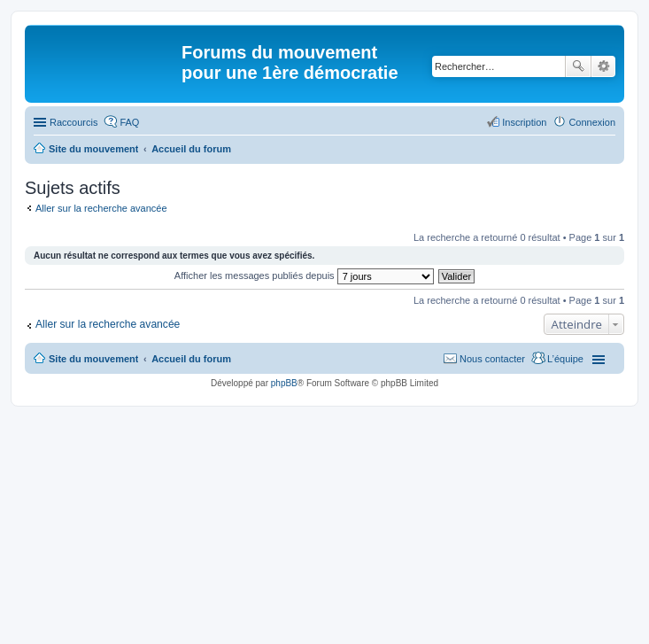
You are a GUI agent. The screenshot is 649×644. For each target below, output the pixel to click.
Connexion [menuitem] (592, 122)
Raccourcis (73, 122)
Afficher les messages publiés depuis (304, 275)
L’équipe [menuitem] (565, 359)
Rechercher (578, 66)
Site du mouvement (93, 359)
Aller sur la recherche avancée (101, 208)
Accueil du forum (191, 359)
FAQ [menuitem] (129, 122)
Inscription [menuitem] (524, 122)
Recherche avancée (603, 66)
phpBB (284, 383)
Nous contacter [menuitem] (492, 359)
